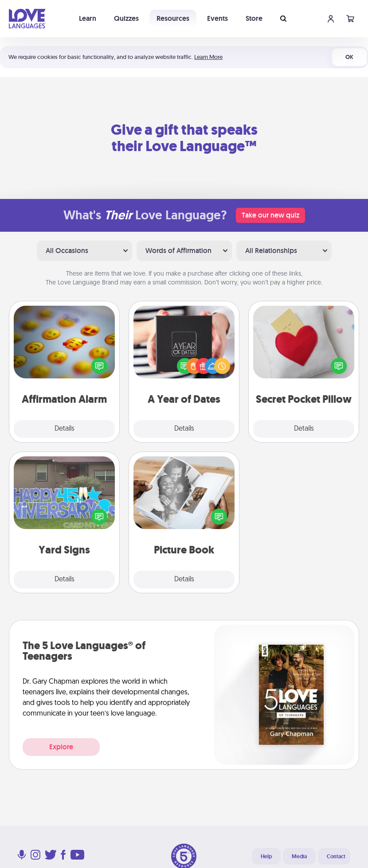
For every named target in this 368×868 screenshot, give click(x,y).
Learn (88, 18)
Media (299, 856)
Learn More (208, 57)
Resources (173, 18)
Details (65, 429)
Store (254, 18)
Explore (61, 747)
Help (266, 856)
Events (217, 18)
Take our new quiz (270, 215)
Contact (336, 856)
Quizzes (126, 18)
